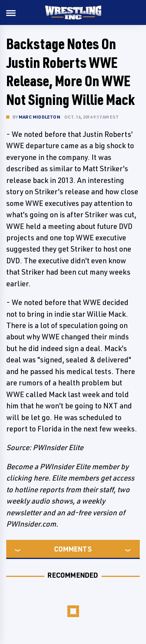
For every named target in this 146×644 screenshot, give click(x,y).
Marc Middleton (40, 117)
